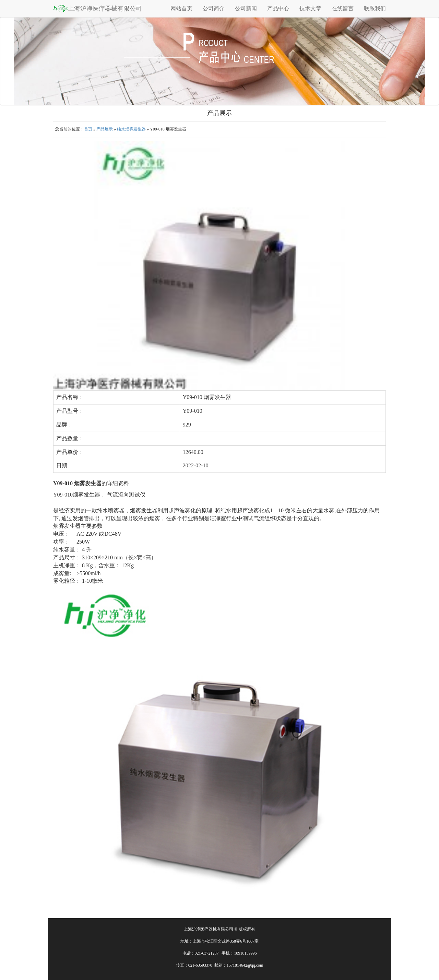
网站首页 (181, 8)
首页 (88, 129)
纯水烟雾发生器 (131, 129)
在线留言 (343, 8)
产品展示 (105, 129)
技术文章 (310, 8)
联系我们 (375, 8)
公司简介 (214, 8)
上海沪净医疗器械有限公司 (98, 8)
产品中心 (278, 8)
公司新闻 (246, 8)
